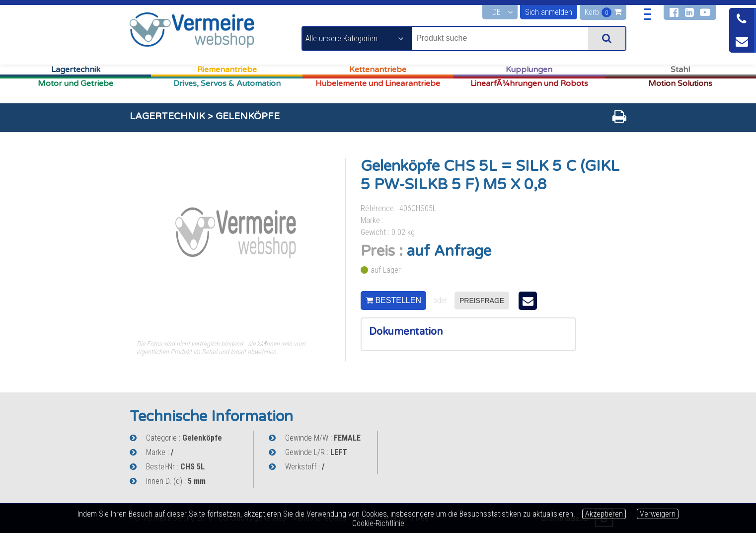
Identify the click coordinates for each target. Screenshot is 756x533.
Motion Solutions (680, 83)
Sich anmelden (549, 12)
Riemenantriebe (227, 70)
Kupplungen (529, 70)
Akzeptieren (604, 514)
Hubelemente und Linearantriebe (378, 83)
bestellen (393, 300)
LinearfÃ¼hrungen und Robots (529, 83)
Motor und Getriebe (76, 83)
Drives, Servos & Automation (227, 83)
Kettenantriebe (378, 70)
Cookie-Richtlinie (378, 523)
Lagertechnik (76, 70)
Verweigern (658, 514)
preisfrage (482, 301)
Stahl (680, 70)
